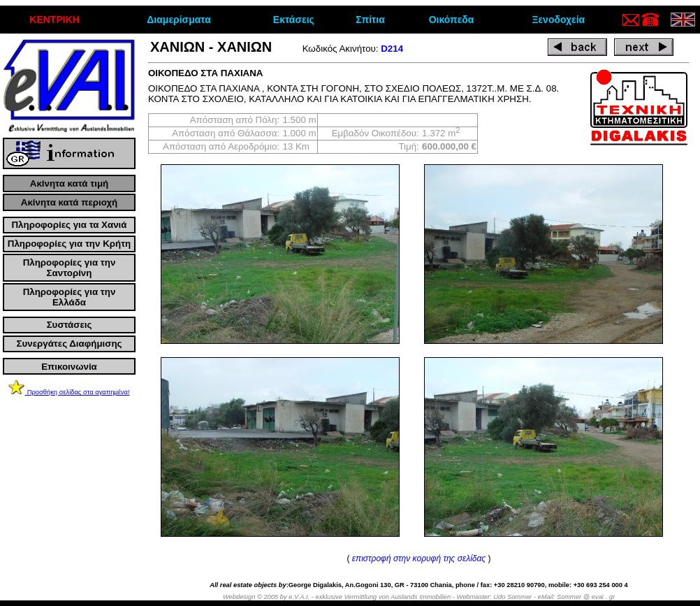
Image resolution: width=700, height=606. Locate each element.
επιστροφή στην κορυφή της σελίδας (419, 558)
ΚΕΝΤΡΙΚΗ (54, 20)
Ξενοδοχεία (558, 20)
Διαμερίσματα (179, 20)
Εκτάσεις (294, 20)
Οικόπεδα (452, 20)
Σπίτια (370, 20)
